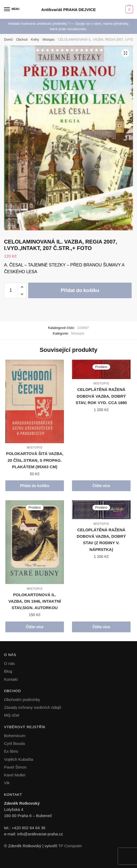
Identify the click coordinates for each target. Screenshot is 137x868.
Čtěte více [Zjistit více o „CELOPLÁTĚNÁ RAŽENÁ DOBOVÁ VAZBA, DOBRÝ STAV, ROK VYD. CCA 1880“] (101, 486)
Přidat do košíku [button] (35, 486)
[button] (125, 53)
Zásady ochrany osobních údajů (33, 707)
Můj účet (12, 715)
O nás (9, 663)
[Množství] (11, 290)
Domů (8, 40)
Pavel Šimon (15, 767)
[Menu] (12, 9)
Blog (8, 671)
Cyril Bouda (15, 743)
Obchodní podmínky (22, 699)
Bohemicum (15, 736)
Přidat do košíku (80, 290)
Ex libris (11, 751)
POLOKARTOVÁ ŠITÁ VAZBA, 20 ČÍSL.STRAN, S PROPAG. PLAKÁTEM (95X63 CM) (35, 460)
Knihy (35, 40)
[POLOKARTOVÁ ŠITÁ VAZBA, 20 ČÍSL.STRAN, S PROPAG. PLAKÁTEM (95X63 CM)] (35, 401)
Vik (7, 783)
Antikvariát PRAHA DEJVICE (69, 10)
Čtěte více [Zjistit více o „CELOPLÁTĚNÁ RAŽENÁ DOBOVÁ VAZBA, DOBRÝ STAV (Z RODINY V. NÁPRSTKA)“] (101, 627)
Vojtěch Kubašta (19, 759)
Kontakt (11, 679)
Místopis (48, 40)
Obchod (22, 40)
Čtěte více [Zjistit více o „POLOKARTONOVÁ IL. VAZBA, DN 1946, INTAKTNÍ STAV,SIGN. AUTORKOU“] (35, 627)
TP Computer (70, 846)
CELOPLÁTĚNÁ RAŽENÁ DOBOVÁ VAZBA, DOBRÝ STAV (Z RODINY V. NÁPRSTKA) (101, 540)
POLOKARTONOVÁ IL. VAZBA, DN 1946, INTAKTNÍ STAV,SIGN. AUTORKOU (35, 601)
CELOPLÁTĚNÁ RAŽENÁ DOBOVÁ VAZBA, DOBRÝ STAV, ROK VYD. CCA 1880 (101, 396)
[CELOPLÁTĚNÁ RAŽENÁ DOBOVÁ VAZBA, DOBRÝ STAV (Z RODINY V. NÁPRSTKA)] (101, 510)
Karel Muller (15, 775)
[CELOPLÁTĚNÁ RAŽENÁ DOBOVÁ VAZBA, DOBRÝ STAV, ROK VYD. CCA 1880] (101, 369)
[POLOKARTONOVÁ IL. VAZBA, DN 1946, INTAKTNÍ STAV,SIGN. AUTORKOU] (35, 542)
